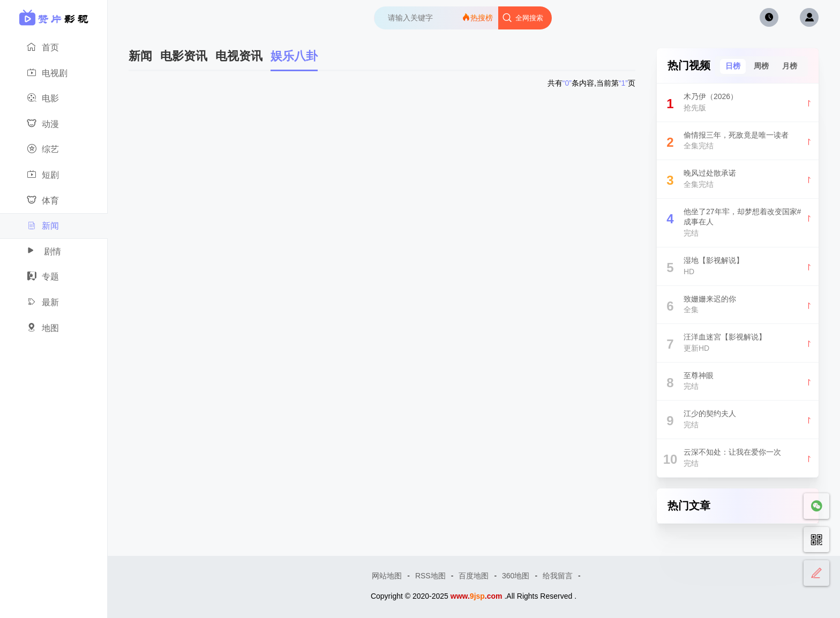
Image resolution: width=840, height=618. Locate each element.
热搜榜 (477, 17)
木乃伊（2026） (738, 104)
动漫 (51, 124)
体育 (51, 201)
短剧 (51, 175)
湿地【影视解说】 (738, 267)
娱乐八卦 (294, 56)
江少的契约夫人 (738, 421)
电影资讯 (184, 56)
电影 (51, 99)
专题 (51, 277)
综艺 (51, 149)
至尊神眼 (738, 383)
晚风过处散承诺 (738, 180)
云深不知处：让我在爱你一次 (738, 459)
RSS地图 (430, 576)
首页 (51, 48)
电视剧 (51, 73)
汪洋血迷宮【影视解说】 (738, 344)
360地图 (516, 576)
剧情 (51, 252)
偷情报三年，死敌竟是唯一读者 (738, 142)
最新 (51, 303)
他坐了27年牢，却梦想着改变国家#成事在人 (738, 223)
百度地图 (474, 576)
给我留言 (558, 576)
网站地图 (387, 576)
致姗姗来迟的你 (738, 306)
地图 (51, 328)
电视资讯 (239, 56)
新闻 (51, 226)
